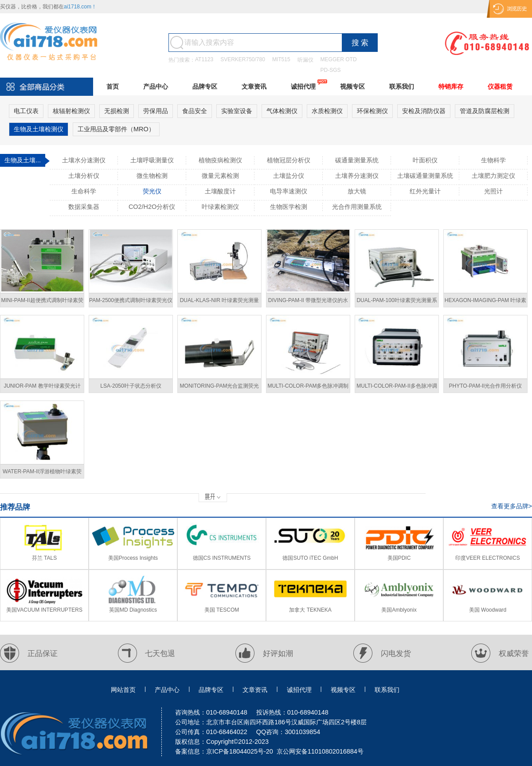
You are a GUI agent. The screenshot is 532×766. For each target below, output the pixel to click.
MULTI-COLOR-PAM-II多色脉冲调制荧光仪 (397, 388)
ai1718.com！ (80, 7)
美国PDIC (399, 558)
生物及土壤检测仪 (39, 129)
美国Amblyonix (399, 610)
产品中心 (156, 86)
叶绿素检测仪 (220, 207)
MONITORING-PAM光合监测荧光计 (220, 388)
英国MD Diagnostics (133, 610)
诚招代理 (303, 86)
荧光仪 (152, 191)
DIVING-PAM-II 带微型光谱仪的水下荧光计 (308, 302)
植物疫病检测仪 (220, 160)
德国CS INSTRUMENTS (222, 558)
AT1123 (204, 59)
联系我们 (402, 86)
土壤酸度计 (220, 191)
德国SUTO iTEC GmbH (310, 558)
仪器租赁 (500, 86)
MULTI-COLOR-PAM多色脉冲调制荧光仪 (308, 388)
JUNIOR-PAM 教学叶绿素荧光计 (42, 386)
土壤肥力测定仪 (493, 176)
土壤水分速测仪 (84, 160)
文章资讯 (254, 86)
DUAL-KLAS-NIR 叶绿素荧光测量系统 (220, 302)
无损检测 (117, 111)
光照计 (493, 191)
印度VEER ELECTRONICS (487, 558)
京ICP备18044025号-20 (240, 751)
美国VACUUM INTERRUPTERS (44, 610)
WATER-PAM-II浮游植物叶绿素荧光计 (42, 473)
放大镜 (357, 191)
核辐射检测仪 (71, 111)
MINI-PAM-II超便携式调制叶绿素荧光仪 (42, 302)
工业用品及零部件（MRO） (116, 129)
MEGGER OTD (339, 59)
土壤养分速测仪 (357, 176)
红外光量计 (425, 191)
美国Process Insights (133, 558)
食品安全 (195, 111)
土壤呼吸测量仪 (152, 160)
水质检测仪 (327, 111)
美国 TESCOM (222, 610)
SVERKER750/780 (243, 59)
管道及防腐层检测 (485, 111)
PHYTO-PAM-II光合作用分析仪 (486, 386)
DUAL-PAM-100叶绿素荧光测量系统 (397, 302)
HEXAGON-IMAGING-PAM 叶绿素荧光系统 (485, 302)
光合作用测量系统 (357, 207)
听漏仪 (305, 60)
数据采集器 (84, 207)
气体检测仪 (282, 111)
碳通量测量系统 (357, 160)
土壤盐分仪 (289, 176)
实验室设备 (237, 111)
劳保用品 (156, 111)
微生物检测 (152, 176)
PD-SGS (331, 70)
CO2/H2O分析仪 (152, 207)
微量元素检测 (220, 176)
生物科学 (493, 160)
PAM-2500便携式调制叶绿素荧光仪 (131, 300)
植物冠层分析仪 (289, 160)
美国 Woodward (488, 610)
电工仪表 (26, 111)
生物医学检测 (289, 207)
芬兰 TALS (44, 558)
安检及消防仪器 (424, 111)
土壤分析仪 (84, 176)
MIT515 (281, 59)
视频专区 (352, 86)
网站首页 (123, 690)
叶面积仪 (425, 160)
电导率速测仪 (289, 191)
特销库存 (451, 86)
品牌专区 (205, 86)
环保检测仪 (372, 111)
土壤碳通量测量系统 (425, 176)
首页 (113, 86)
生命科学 (84, 191)
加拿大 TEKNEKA (310, 610)
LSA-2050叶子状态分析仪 (131, 386)
